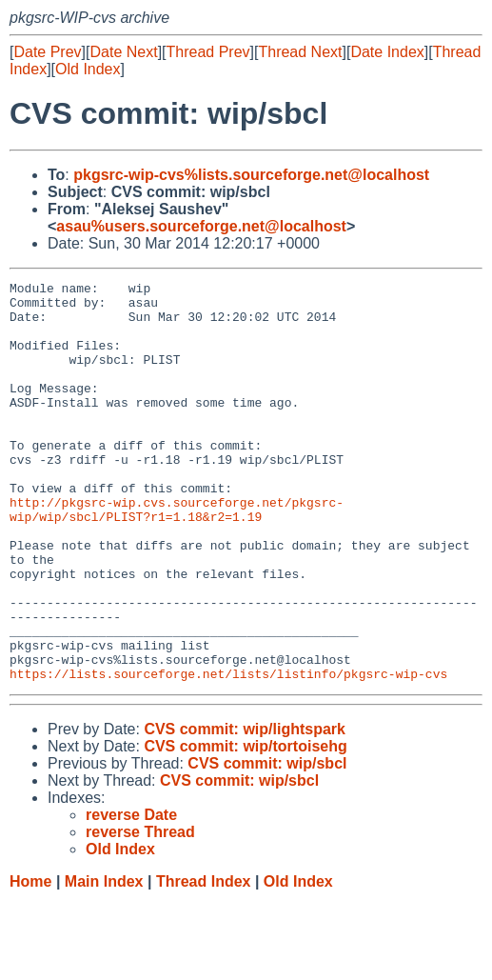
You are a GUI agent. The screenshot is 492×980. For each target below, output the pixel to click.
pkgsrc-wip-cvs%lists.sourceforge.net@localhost (251, 175)
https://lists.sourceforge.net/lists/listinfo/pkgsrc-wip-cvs (228, 753)
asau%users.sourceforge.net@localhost (201, 226)
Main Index (104, 961)
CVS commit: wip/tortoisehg (245, 826)
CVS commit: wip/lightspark (245, 809)
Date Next (123, 52)
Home (30, 961)
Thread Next (300, 52)
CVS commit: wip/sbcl (267, 843)
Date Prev (47, 52)
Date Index (387, 52)
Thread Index (204, 961)
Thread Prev (208, 52)
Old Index (88, 69)
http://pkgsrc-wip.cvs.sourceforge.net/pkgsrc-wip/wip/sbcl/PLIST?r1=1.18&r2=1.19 (177, 556)
